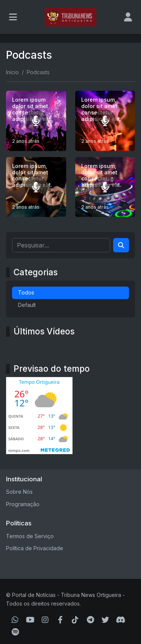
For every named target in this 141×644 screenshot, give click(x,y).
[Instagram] (45, 620)
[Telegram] (90, 620)
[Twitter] (105, 620)
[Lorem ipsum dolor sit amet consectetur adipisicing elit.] (36, 121)
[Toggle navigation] (13, 17)
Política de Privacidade (35, 548)
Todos (26, 292)
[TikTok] (75, 620)
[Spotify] (15, 632)
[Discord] (121, 620)
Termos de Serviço (30, 536)
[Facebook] (60, 620)
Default (27, 305)
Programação (23, 504)
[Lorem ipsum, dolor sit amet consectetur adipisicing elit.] (105, 121)
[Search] (121, 245)
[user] (128, 17)
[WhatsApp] (15, 620)
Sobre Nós (19, 492)
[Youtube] (30, 620)
